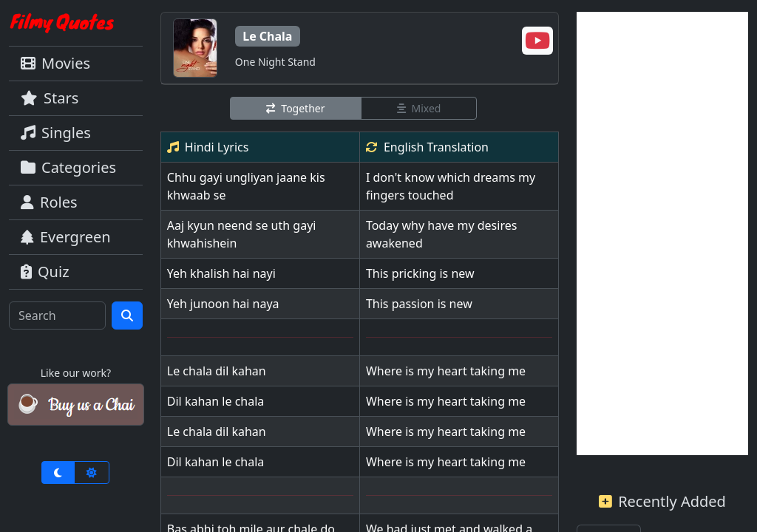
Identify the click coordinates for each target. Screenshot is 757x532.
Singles (56, 133)
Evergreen (66, 237)
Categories (68, 167)
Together (295, 108)
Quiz (45, 272)
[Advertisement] (662, 233)
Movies (55, 63)
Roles (49, 202)
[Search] (57, 316)
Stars (50, 98)
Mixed (419, 108)
